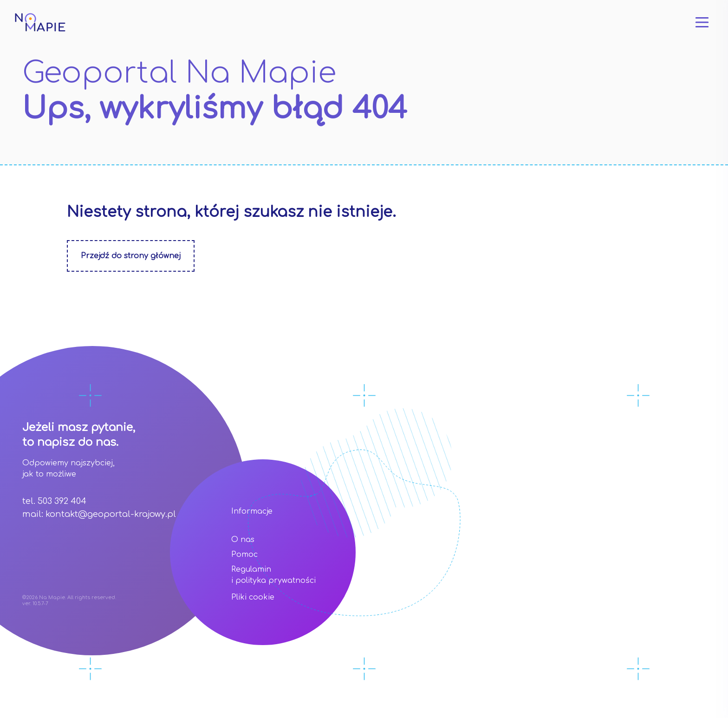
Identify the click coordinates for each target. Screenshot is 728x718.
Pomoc (244, 555)
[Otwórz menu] (702, 22)
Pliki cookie (253, 597)
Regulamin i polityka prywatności (273, 575)
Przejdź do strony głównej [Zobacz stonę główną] (131, 256)
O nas (243, 540)
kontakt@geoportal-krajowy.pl (111, 514)
